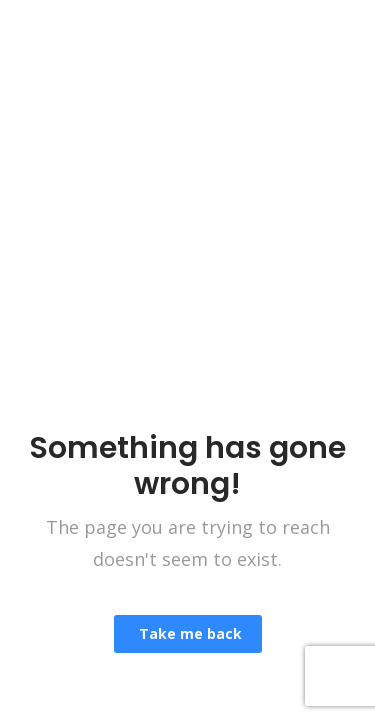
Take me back (188, 633)
